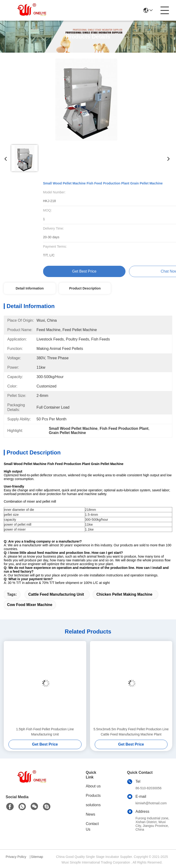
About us (93, 786)
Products (93, 796)
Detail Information (30, 288)
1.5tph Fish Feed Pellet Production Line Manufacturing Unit (45, 732)
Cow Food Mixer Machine (30, 605)
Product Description (85, 288)
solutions (93, 805)
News (90, 814)
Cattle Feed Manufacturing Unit (56, 594)
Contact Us (92, 827)
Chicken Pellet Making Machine (124, 594)
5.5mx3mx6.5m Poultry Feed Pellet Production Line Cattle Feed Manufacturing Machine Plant (131, 732)
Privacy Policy (16, 857)
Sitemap (37, 857)
